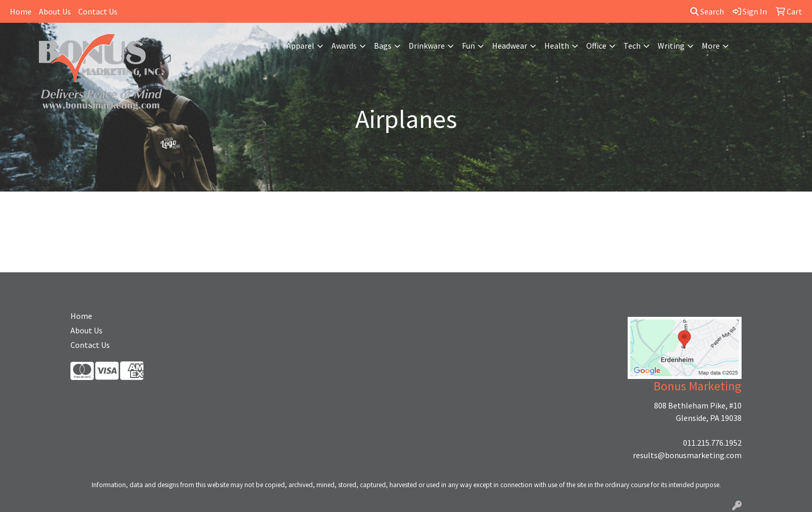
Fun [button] (468, 46)
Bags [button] (383, 46)
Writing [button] (671, 46)
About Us (55, 11)
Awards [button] (344, 46)
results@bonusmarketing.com (687, 455)
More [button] (711, 46)
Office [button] (596, 46)
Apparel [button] (300, 46)
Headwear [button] (510, 46)
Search (707, 11)
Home (21, 11)
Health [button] (557, 46)
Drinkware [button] (427, 46)
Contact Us (98, 11)
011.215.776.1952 (712, 443)
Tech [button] (632, 46)
